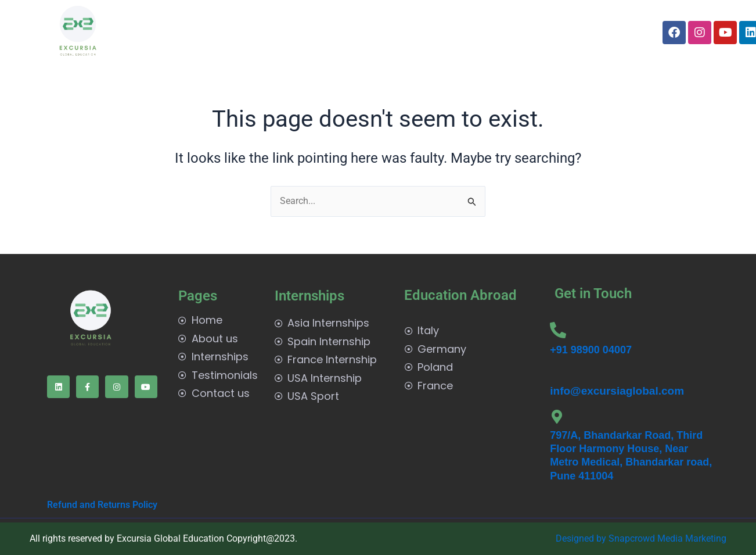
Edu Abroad (364, 32)
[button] (288, 33)
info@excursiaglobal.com (617, 391)
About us (223, 32)
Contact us (505, 32)
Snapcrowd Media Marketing (667, 538)
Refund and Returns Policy (102, 505)
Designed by (582, 538)
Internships (288, 32)
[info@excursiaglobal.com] (555, 374)
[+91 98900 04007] (558, 330)
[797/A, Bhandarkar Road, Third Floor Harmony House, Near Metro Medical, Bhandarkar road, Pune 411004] (557, 417)
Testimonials (438, 32)
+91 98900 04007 (591, 350)
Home (174, 32)
